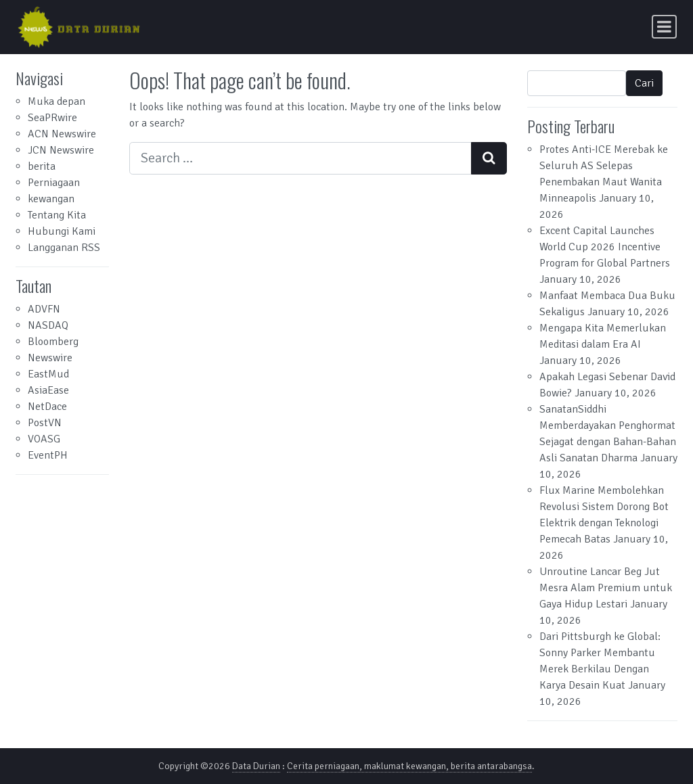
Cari (644, 83)
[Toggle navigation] (664, 27)
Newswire (50, 358)
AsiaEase (48, 390)
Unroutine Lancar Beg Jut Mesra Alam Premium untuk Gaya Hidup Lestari (606, 588)
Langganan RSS (64, 248)
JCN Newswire (61, 150)
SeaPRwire (52, 118)
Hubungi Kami (62, 231)
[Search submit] (489, 158)
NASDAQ (48, 325)
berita (42, 166)
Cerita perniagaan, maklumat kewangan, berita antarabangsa (409, 766)
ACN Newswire (62, 134)
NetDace (47, 407)
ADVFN (44, 309)
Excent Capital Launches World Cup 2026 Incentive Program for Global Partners (605, 247)
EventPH (48, 455)
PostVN (45, 423)
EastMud (48, 374)
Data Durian (256, 766)
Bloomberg (53, 342)
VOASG (44, 439)
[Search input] (300, 158)
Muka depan (57, 101)
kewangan (51, 199)
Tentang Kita (57, 215)
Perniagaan (54, 183)
